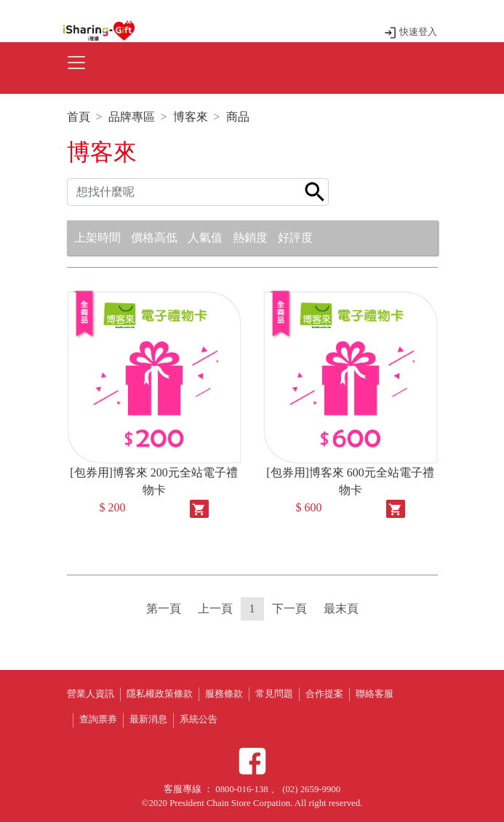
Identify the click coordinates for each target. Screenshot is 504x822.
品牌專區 (132, 117)
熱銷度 (250, 238)
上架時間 (97, 238)
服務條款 (224, 694)
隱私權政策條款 (160, 694)
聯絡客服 (375, 694)
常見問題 (274, 694)
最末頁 (341, 608)
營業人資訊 (91, 694)
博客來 (191, 117)
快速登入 (411, 32)
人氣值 (205, 238)
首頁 (79, 117)
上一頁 (215, 608)
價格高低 (154, 238)
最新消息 (148, 719)
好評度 (295, 238)
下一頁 (289, 608)
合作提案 (324, 694)
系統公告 (199, 719)
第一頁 (164, 608)
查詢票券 (98, 719)
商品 (238, 117)
